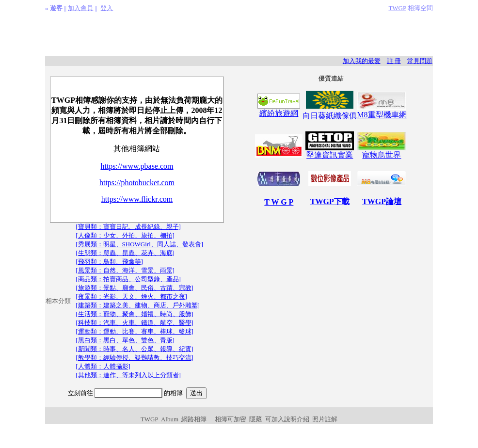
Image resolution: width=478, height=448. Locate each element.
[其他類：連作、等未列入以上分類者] (128, 375)
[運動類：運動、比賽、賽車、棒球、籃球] (135, 331)
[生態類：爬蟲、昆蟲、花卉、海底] (125, 253)
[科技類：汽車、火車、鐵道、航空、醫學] (135, 323)
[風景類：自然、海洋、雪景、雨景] (125, 270)
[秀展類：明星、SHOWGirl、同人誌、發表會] (139, 244)
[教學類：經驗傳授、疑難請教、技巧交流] (135, 358)
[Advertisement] (239, 34)
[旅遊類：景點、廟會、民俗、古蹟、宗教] (135, 288)
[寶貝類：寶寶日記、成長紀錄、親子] (128, 227)
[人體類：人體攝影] (103, 366)
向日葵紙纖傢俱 (330, 116)
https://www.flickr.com (137, 199)
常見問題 (420, 61)
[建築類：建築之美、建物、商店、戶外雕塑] (138, 305)
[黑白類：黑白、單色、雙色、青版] (125, 340)
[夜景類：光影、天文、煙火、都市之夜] (131, 296)
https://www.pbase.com (137, 166)
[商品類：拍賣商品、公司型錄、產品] (128, 279)
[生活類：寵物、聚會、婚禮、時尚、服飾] (135, 314)
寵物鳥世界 (382, 155)
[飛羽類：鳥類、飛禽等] (109, 262)
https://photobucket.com (137, 183)
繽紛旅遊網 (279, 113)
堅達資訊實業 (330, 151)
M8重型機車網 (382, 115)
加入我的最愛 (362, 61)
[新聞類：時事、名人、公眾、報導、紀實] (135, 349)
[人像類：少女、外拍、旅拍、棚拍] (125, 235)
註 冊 (394, 61)
